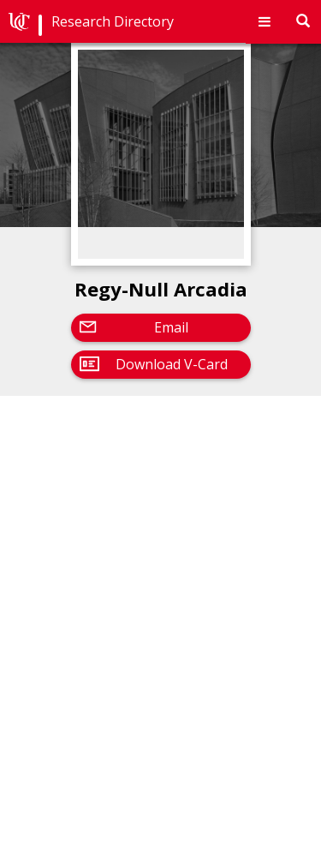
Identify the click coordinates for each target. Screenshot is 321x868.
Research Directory (113, 21)
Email (171, 327)
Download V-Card (172, 364)
